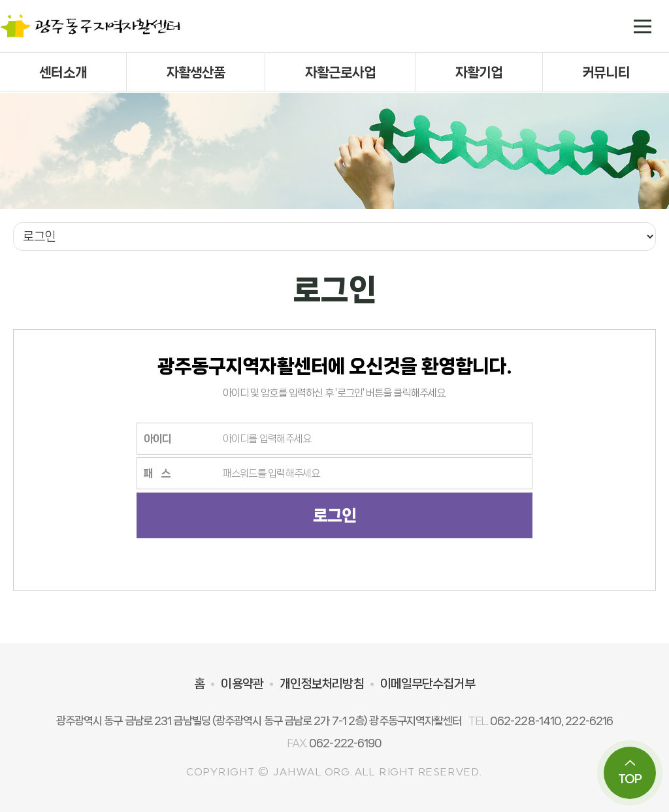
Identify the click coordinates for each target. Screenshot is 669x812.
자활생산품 (196, 73)
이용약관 (242, 684)
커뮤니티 (606, 73)
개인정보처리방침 (322, 684)
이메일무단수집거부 (428, 684)
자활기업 (479, 73)
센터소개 (63, 73)
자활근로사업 (341, 73)
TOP (630, 772)
